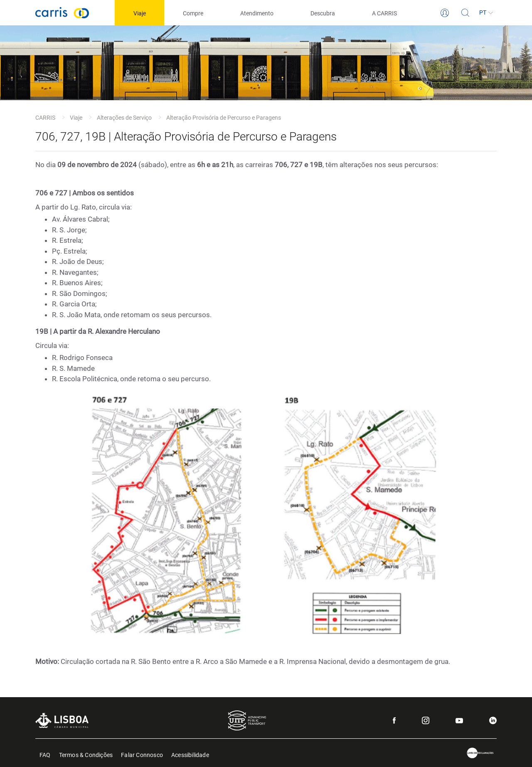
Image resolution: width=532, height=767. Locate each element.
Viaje (76, 118)
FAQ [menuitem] (45, 754)
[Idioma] (486, 13)
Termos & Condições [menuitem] (86, 754)
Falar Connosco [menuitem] (142, 754)
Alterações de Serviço (124, 118)
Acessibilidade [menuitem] (190, 754)
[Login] (445, 13)
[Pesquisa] (465, 13)
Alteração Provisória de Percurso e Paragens (224, 118)
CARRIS (45, 118)
